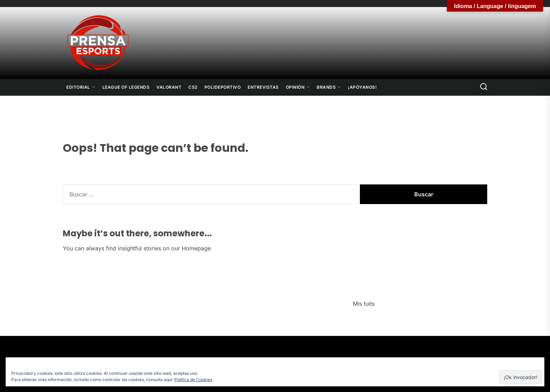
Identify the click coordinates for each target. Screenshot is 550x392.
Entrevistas (263, 87)
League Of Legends (126, 87)
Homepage (196, 248)
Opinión (298, 87)
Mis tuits (364, 304)
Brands (329, 87)
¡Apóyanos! (362, 87)
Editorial (81, 87)
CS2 (193, 87)
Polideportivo (223, 87)
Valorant (169, 87)
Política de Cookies (193, 380)
